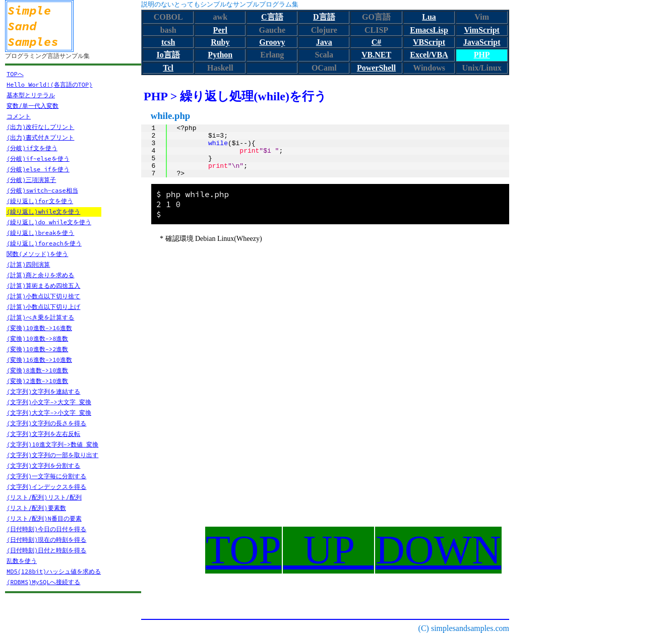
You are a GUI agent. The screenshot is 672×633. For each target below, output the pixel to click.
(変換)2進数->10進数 (37, 381)
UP (328, 550)
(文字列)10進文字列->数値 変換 (52, 444)
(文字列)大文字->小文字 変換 (49, 413)
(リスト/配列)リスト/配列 (44, 497)
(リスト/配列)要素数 (36, 508)
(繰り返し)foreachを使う (44, 243)
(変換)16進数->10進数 (39, 360)
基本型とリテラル (31, 95)
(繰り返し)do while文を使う (49, 222)
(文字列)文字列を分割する (43, 465)
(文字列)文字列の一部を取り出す (52, 455)
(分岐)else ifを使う (38, 169)
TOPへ (15, 74)
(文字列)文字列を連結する (43, 391)
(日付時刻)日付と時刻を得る (46, 550)
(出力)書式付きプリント (40, 137)
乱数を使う (22, 561)
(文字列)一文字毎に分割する (46, 476)
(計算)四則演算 (28, 264)
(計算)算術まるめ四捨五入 (43, 286)
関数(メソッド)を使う (37, 254)
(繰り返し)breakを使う (40, 233)
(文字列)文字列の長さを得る (46, 423)
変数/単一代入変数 (33, 106)
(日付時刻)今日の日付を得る (46, 529)
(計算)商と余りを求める (40, 275)
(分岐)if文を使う (32, 148)
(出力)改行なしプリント (40, 127)
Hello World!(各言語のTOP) (49, 84)
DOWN (438, 550)
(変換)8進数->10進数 (37, 370)
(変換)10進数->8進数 (37, 338)
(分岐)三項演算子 (31, 180)
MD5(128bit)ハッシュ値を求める (54, 571)
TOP (243, 550)
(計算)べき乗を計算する (40, 317)
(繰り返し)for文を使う (40, 201)
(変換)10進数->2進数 (37, 349)
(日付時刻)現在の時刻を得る (46, 540)
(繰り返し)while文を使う (43, 211)
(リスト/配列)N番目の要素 (44, 518)
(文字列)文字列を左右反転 (43, 434)
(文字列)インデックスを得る (46, 487)
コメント (19, 116)
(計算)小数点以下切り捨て (43, 296)
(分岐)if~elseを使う (38, 159)
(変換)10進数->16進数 (39, 328)
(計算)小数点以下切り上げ (43, 307)
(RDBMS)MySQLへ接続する (43, 582)
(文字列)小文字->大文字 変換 (49, 402)
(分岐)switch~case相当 (42, 190)
